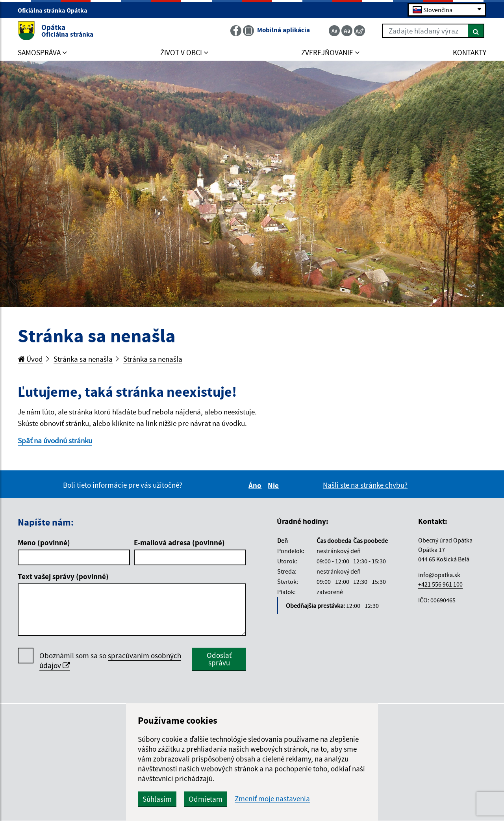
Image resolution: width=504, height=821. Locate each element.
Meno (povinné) (44, 542)
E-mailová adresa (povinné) (179, 542)
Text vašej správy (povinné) (63, 576)
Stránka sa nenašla (83, 359)
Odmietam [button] (206, 799)
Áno (256, 485)
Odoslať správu (219, 659)
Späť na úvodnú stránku (55, 440)
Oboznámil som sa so (110, 661)
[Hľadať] (476, 31)
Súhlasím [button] (157, 799)
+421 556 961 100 (440, 584)
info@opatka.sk (439, 575)
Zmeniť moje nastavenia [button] (272, 799)
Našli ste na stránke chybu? (365, 485)
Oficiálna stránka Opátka (56, 10)
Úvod (30, 359)
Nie (274, 485)
